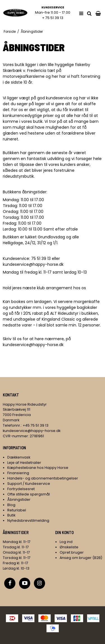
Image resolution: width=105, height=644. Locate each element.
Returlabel (17, 510)
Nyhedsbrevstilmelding (28, 520)
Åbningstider (19, 500)
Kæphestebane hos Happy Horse (38, 468)
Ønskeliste (69, 547)
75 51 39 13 (41, 258)
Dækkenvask (19, 457)
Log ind (66, 542)
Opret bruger (72, 552)
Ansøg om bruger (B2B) (81, 558)
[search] (89, 14)
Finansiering (18, 473)
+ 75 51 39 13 (53, 18)
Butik (11, 515)
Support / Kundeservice (29, 484)
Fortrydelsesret (21, 489)
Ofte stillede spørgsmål (29, 494)
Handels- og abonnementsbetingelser (43, 478)
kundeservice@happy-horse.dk (33, 264)
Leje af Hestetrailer (24, 463)
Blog (11, 505)
